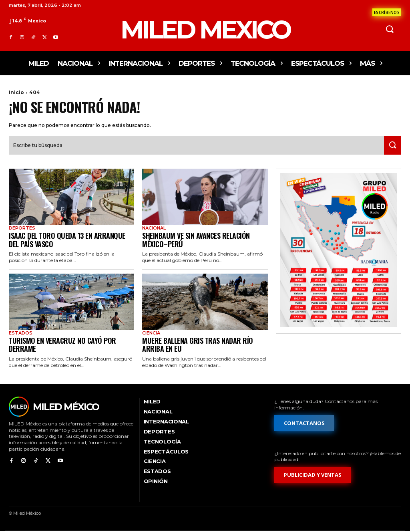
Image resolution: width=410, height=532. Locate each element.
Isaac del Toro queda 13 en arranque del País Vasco (67, 241)
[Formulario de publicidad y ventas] (313, 476)
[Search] (391, 146)
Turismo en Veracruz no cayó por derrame (62, 346)
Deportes (22, 229)
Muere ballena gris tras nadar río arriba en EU (198, 346)
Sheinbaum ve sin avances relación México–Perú (196, 241)
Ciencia (151, 334)
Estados (21, 334)
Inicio (16, 92)
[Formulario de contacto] (387, 12)
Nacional (154, 229)
